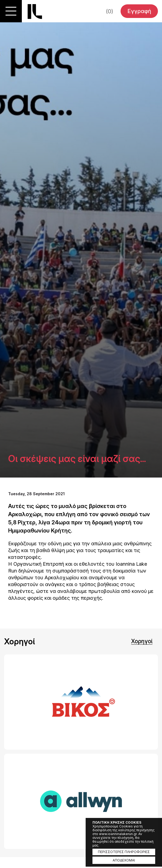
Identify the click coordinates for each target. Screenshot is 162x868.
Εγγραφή (139, 11)
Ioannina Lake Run (35, 12)
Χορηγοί (142, 641)
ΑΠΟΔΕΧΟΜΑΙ (124, 860)
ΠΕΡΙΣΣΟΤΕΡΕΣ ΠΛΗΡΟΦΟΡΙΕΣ (124, 852)
